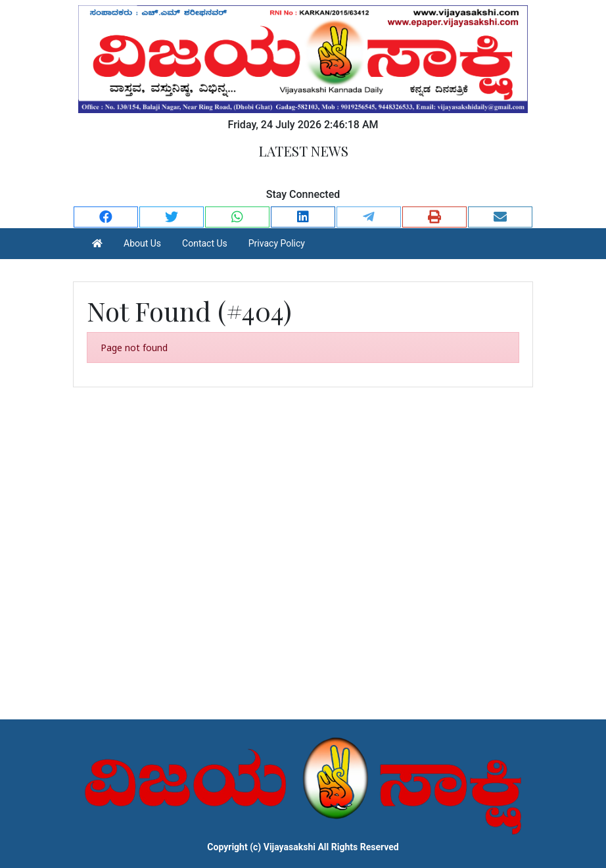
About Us (142, 243)
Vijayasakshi (290, 847)
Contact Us (205, 243)
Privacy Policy (277, 243)
